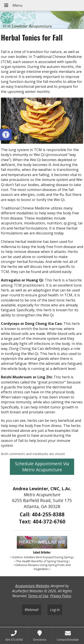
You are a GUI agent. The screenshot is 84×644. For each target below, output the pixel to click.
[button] (6, 135)
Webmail (32, 610)
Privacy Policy (61, 596)
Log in (55, 610)
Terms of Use (38, 596)
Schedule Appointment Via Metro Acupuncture (42, 467)
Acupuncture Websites (32, 586)
